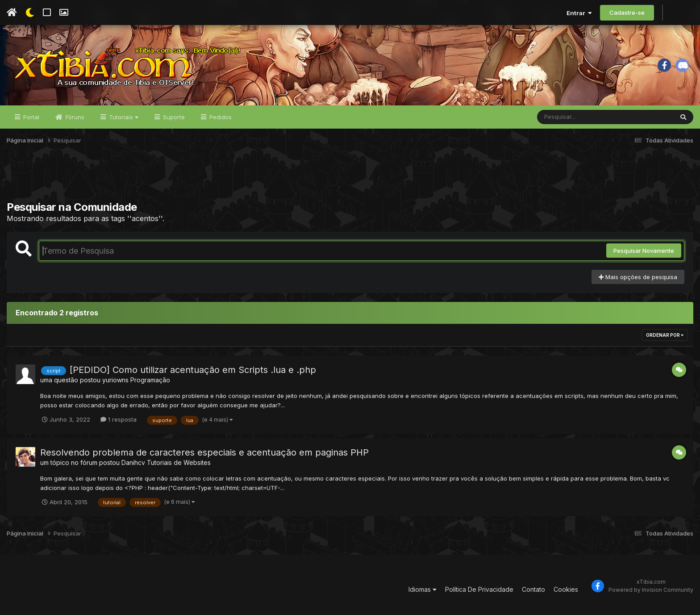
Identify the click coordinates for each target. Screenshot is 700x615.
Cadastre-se (627, 13)
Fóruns (74, 117)
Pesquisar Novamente (644, 251)
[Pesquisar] (571, 117)
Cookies (566, 589)
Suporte (173, 117)
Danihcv (133, 462)
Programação (150, 380)
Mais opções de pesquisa (638, 277)
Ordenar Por (665, 335)
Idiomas (423, 589)
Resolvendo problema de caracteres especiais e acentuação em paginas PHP (204, 452)
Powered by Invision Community (651, 590)
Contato (533, 589)
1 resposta (119, 419)
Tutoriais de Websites (179, 462)
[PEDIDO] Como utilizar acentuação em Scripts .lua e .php (193, 370)
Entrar (579, 13)
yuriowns (115, 380)
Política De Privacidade (479, 589)
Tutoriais (123, 117)
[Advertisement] (350, 178)
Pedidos (220, 117)
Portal (30, 117)
